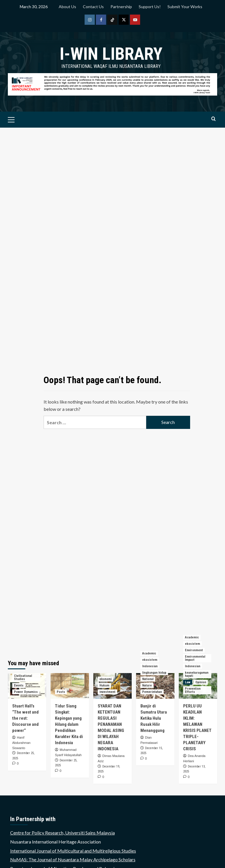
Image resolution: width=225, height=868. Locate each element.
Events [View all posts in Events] (19, 685)
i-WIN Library (111, 54)
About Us (67, 7)
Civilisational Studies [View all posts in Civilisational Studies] (23, 677)
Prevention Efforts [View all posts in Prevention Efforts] (193, 690)
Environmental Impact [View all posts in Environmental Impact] (195, 658)
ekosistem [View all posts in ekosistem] (150, 660)
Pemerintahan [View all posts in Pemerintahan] (152, 692)
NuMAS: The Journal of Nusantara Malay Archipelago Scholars (73, 859)
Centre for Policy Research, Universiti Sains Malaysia (63, 833)
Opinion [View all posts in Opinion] (201, 682)
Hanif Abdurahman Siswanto (21, 743)
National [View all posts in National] (148, 679)
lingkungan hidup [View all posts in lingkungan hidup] (154, 673)
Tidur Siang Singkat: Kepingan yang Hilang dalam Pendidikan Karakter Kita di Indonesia (69, 724)
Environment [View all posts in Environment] (194, 650)
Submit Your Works (185, 7)
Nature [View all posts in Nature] (147, 685)
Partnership (121, 7)
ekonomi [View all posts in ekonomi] (106, 679)
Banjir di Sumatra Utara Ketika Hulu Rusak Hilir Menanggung (154, 718)
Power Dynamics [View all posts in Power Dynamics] (26, 692)
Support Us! (150, 7)
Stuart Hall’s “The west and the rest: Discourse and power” (25, 718)
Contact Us (93, 7)
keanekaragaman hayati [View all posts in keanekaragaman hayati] (197, 674)
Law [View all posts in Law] (188, 682)
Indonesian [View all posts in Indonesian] (150, 666)
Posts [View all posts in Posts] (61, 692)
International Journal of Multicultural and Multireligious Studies (73, 851)
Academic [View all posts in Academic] (149, 653)
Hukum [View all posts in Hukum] (104, 685)
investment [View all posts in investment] (107, 692)
